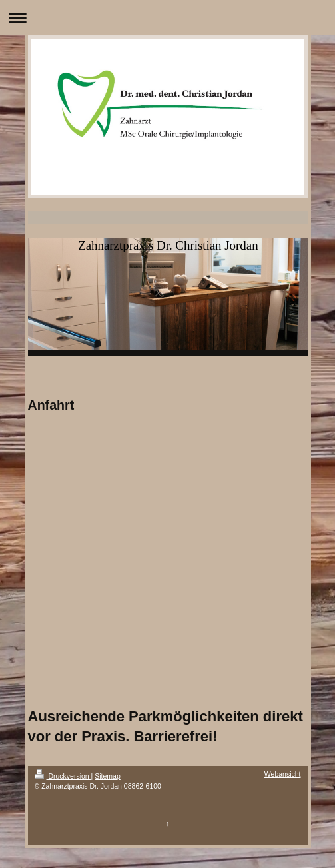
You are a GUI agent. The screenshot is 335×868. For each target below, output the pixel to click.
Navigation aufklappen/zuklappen (167, 18)
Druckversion (63, 776)
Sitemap (108, 776)
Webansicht (283, 774)
